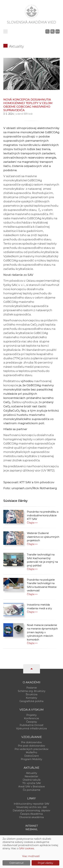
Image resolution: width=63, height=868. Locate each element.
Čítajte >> (32, 523)
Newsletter (32, 776)
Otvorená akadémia (32, 817)
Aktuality (16, 46)
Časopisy (32, 722)
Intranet (32, 826)
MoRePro (32, 752)
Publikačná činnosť (32, 725)
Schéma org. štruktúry (32, 691)
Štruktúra (32, 694)
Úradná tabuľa (32, 780)
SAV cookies (27, 848)
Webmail (32, 829)
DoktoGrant (32, 756)
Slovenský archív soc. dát (32, 807)
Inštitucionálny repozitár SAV (32, 804)
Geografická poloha (32, 701)
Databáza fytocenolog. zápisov (32, 810)
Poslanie (32, 688)
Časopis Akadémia (32, 814)
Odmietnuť (16, 863)
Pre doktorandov (32, 742)
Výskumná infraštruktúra (32, 729)
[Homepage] (32, 11)
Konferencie (32, 718)
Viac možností (31, 856)
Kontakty (32, 698)
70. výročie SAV (32, 783)
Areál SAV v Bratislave (32, 787)
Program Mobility (32, 759)
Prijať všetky (45, 863)
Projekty (32, 715)
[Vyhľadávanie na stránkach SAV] (47, 31)
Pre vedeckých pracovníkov (32, 749)
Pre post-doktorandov (32, 746)
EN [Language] (58, 31)
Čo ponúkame (32, 790)
